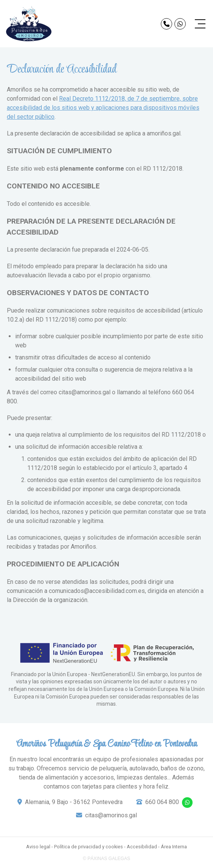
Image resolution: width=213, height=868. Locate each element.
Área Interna (174, 847)
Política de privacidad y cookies (89, 847)
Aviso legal (38, 847)
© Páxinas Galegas (106, 859)
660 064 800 (162, 802)
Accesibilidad (142, 847)
